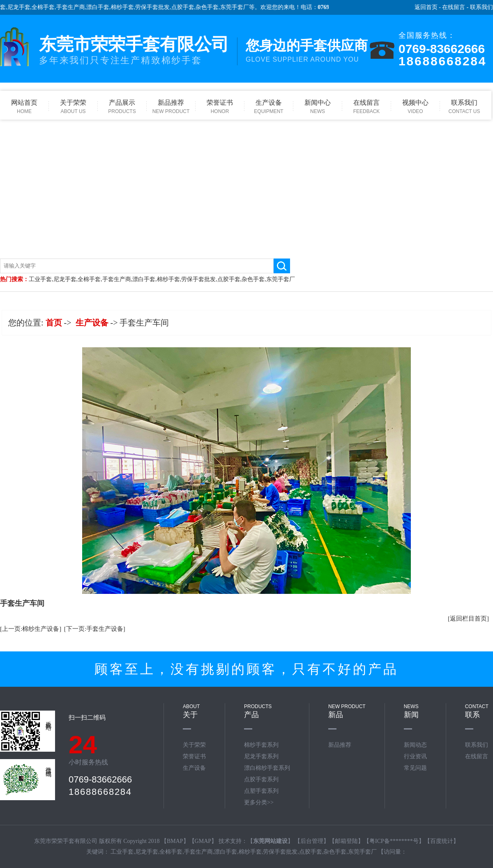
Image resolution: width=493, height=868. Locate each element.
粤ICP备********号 (394, 841)
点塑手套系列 (261, 791)
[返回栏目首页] (468, 619)
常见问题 (415, 768)
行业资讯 (415, 756)
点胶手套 (187, 7)
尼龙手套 (23, 7)
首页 (54, 323)
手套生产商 (74, 7)
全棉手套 (47, 7)
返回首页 (426, 7)
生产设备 (92, 323)
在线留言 (454, 7)
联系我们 (481, 7)
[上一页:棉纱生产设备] (31, 629)
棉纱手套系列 (261, 745)
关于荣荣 (194, 745)
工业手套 (40, 279)
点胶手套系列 (261, 779)
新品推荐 (340, 745)
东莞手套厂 (238, 7)
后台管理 (312, 841)
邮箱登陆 (346, 841)
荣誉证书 (194, 756)
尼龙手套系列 (261, 756)
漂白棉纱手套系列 (267, 768)
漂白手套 (102, 7)
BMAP (175, 841)
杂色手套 (211, 7)
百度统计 (442, 841)
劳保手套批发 (157, 7)
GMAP (203, 841)
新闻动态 (415, 745)
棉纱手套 (126, 7)
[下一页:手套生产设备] (95, 629)
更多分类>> (259, 802)
